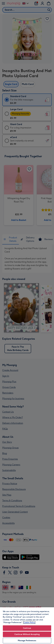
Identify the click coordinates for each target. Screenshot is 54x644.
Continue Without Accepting (27, 634)
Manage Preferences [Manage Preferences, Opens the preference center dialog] (27, 641)
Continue (27, 628)
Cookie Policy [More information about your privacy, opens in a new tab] (29, 622)
